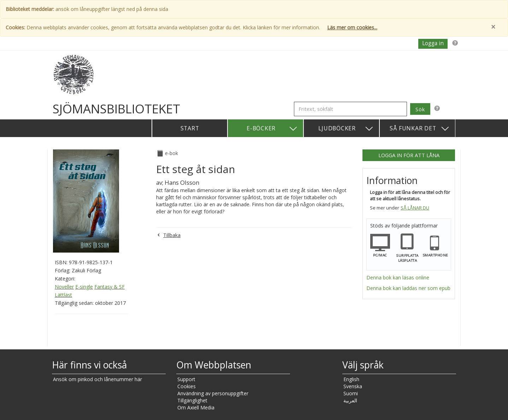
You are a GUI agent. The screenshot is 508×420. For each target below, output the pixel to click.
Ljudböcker (346, 129)
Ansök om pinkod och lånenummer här (98, 379)
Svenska (353, 386)
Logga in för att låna (409, 155)
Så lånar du (415, 208)
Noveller (64, 287)
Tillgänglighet (192, 400)
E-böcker (272, 129)
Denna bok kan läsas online (398, 277)
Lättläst (63, 295)
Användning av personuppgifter (213, 393)
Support (186, 379)
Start (190, 128)
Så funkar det (420, 129)
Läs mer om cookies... (352, 27)
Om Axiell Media (196, 407)
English (351, 379)
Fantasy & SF (110, 287)
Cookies (187, 386)
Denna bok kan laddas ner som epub (408, 288)
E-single (84, 287)
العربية (350, 400)
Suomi (351, 393)
